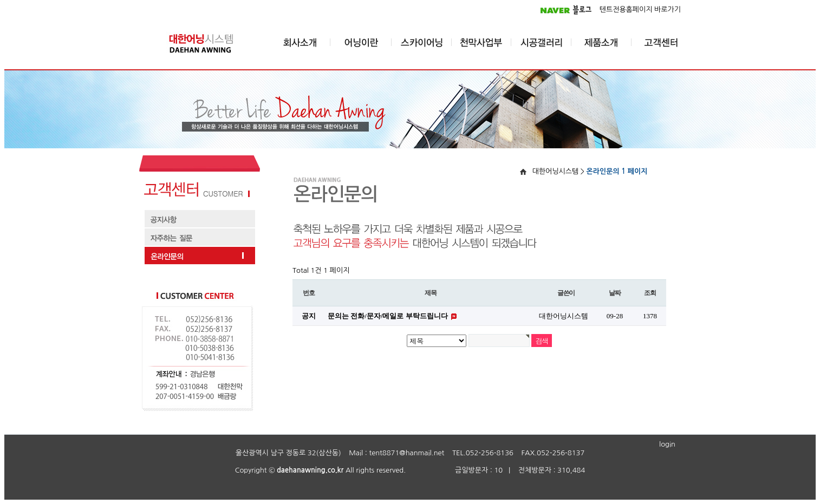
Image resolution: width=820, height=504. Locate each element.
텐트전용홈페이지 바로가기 (640, 9)
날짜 (615, 293)
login (667, 444)
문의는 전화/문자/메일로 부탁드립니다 (389, 316)
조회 (650, 293)
